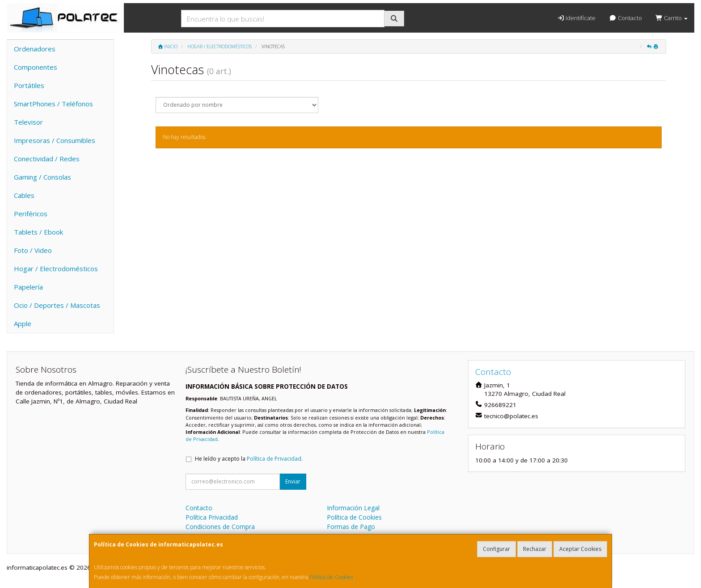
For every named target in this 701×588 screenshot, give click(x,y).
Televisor (28, 122)
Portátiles (29, 85)
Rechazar (535, 549)
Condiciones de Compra (220, 527)
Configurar (496, 549)
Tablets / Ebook (38, 232)
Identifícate (576, 18)
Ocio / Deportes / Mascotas (57, 305)
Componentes (36, 67)
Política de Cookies (331, 577)
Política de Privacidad (274, 459)
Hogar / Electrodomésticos (56, 269)
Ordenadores (35, 49)
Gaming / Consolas (42, 177)
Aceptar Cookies (580, 549)
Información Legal (353, 508)
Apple (23, 323)
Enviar (293, 481)
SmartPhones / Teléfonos (53, 104)
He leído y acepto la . (249, 459)
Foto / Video (33, 250)
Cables (24, 195)
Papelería (28, 287)
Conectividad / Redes (47, 159)
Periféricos (31, 214)
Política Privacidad (212, 517)
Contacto (625, 18)
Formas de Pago (351, 527)
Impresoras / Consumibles (55, 140)
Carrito (671, 18)
